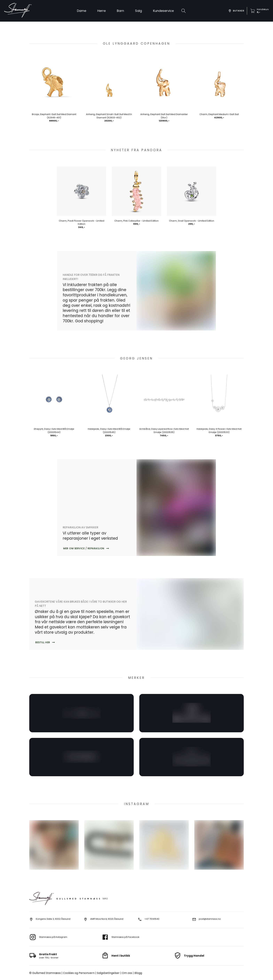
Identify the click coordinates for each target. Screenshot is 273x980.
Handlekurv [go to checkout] (263, 9)
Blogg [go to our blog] (119, 973)
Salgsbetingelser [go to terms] (95, 973)
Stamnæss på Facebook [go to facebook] (125, 937)
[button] (139, 11)
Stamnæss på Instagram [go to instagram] (53, 937)
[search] (184, 11)
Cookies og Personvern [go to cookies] (70, 973)
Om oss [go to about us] (110, 973)
